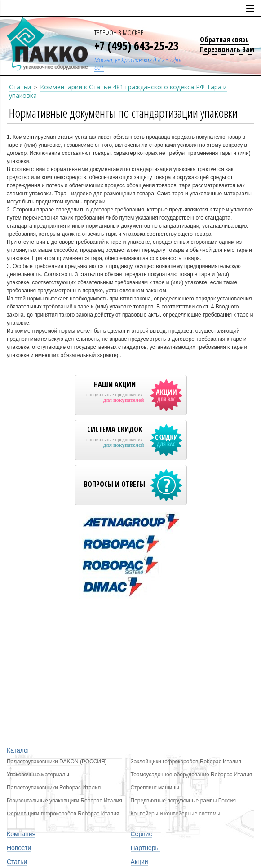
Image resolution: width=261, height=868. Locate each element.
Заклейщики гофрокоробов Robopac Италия (186, 762)
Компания (21, 834)
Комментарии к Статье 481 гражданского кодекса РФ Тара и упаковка (118, 91)
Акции (139, 862)
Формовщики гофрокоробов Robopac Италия (63, 814)
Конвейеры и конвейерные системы (176, 814)
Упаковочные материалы (38, 775)
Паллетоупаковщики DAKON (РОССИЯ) (57, 762)
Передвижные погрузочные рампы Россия (184, 801)
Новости (19, 848)
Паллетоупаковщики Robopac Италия (54, 788)
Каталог (18, 750)
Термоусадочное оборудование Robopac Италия (192, 775)
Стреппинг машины (155, 788)
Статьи (20, 87)
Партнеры (145, 848)
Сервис (142, 834)
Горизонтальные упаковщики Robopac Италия (64, 801)
